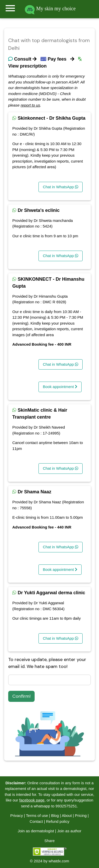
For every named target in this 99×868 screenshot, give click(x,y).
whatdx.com (59, 861)
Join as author (69, 831)
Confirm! (21, 696)
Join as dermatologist (36, 831)
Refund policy (58, 821)
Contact (36, 821)
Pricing (81, 815)
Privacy (17, 815)
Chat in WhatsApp (61, 187)
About (67, 815)
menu (10, 8)
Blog (55, 815)
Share (50, 841)
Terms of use (37, 815)
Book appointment (60, 387)
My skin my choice (50, 8)
